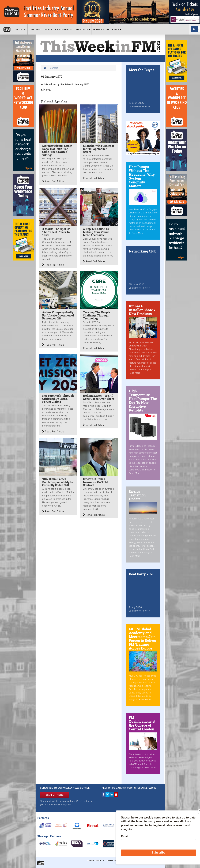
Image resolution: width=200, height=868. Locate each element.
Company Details (95, 861)
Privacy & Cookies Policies (145, 861)
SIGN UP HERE (55, 795)
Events (48, 29)
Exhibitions (82, 29)
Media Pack (114, 29)
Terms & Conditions (117, 861)
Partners (98, 29)
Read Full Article (53, 181)
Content (20, 29)
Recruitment (63, 29)
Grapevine (35, 29)
